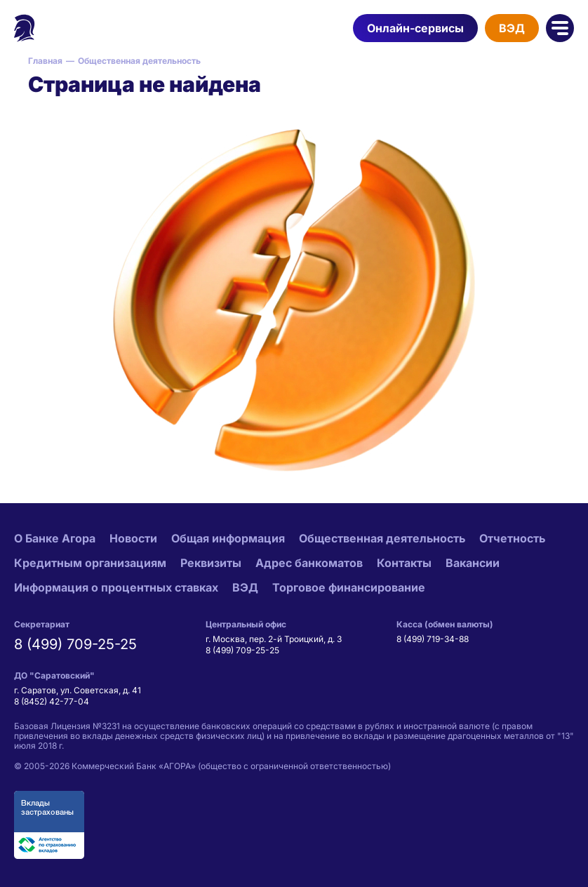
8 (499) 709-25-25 (75, 644)
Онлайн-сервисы (415, 28)
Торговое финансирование (349, 587)
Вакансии (473, 563)
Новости (133, 538)
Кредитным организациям (90, 563)
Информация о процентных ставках (116, 587)
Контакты (404, 563)
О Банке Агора (55, 538)
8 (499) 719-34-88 (433, 639)
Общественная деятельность (382, 538)
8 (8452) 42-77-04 (52, 701)
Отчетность (512, 538)
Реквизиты (211, 563)
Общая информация (228, 538)
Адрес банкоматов (309, 563)
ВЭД (512, 28)
